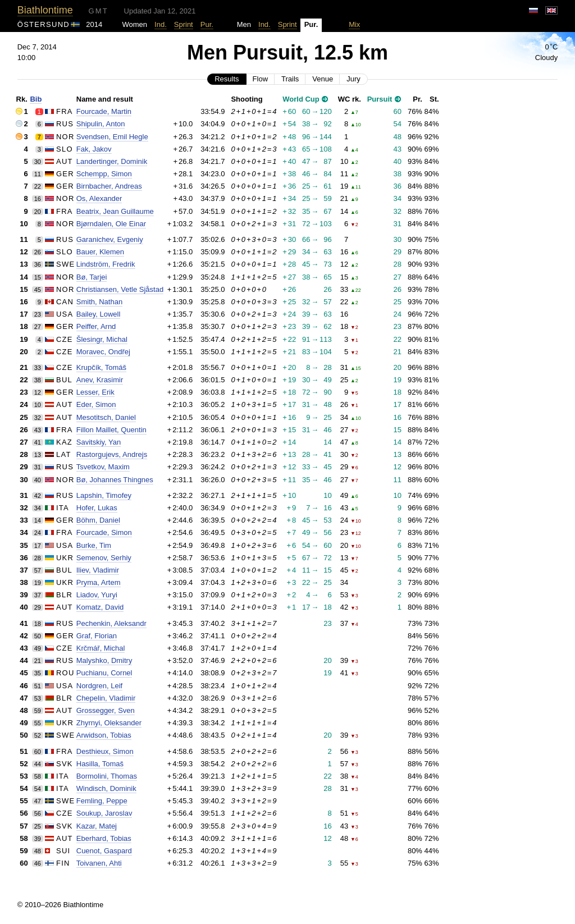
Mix (354, 24)
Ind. (161, 24)
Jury (353, 79)
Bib (36, 99)
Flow (260, 79)
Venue (323, 79)
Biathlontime (45, 10)
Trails (290, 79)
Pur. (207, 24)
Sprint (184, 24)
